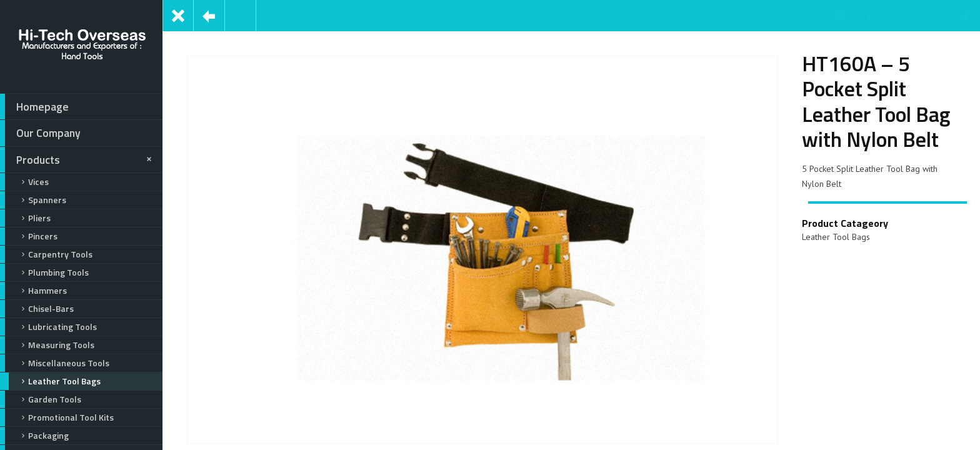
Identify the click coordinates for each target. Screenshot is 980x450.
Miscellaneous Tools (55, 363)
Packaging (34, 436)
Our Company (40, 133)
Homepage (34, 107)
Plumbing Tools (44, 272)
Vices (24, 182)
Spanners (33, 200)
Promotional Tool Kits (57, 417)
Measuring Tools (47, 345)
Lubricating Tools (48, 327)
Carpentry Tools (46, 254)
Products (78, 160)
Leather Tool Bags (50, 381)
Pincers (29, 236)
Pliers (25, 218)
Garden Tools (41, 399)
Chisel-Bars (37, 309)
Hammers (33, 291)
